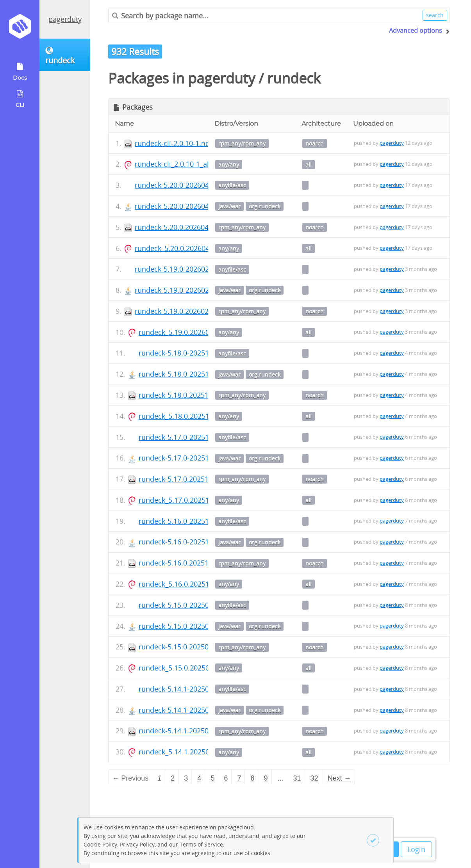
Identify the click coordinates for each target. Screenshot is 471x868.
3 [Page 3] (186, 778)
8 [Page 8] (252, 778)
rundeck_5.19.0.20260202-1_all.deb (196, 332)
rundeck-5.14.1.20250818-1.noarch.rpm (203, 731)
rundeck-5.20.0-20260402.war (183, 206)
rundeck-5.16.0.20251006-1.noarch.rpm (203, 563)
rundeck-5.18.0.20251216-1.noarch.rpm (203, 395)
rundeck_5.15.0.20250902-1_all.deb (196, 668)
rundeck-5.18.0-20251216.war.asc (193, 353)
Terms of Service (201, 844)
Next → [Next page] (339, 778)
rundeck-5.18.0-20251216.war (187, 374)
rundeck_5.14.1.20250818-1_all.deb (196, 752)
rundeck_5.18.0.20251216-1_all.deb (196, 416)
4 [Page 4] (199, 778)
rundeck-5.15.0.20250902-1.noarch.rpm (203, 647)
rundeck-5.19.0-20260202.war (183, 290)
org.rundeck (265, 206)
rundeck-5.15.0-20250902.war (187, 626)
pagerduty (65, 19)
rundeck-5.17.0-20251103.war (187, 458)
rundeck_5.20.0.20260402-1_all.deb (192, 248)
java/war (229, 206)
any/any (229, 165)
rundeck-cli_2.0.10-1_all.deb (180, 164)
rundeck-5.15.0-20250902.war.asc (193, 605)
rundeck (294, 78)
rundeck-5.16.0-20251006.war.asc (193, 521)
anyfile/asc (232, 185)
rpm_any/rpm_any (242, 143)
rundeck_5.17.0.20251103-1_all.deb (196, 500)
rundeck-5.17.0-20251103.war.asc (193, 437)
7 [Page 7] (239, 778)
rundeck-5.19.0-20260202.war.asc (189, 269)
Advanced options (416, 30)
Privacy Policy (137, 844)
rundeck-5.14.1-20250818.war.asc (193, 689)
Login (416, 849)
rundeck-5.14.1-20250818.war (187, 710)
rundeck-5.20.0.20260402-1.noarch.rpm (199, 227)
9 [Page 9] (266, 778)
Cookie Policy (100, 844)
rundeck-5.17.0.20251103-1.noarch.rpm (203, 479)
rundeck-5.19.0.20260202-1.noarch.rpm (199, 311)
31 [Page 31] (297, 778)
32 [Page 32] (314, 778)
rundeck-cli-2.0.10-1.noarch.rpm (187, 143)
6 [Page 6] (226, 778)
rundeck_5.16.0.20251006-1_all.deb (196, 584)
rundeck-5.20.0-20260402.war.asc (189, 185)
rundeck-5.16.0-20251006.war (187, 542)
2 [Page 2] (173, 778)
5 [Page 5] (212, 778)
